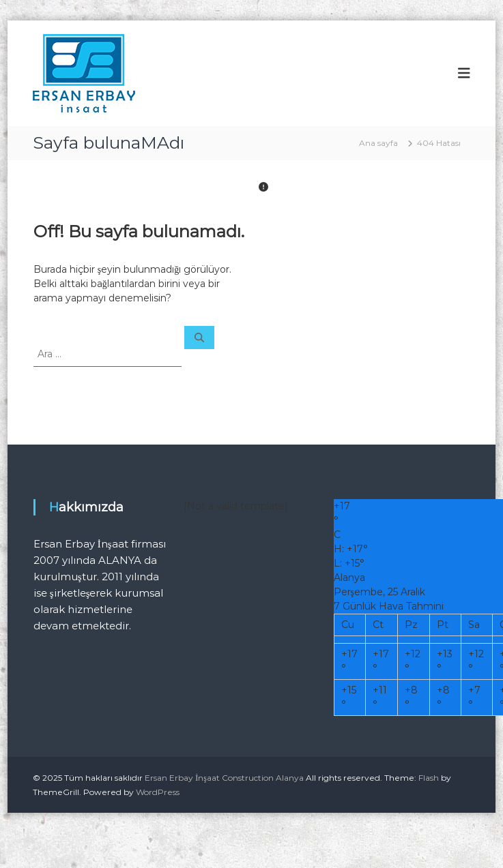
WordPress (158, 792)
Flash (429, 778)
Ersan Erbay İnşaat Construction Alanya (224, 778)
